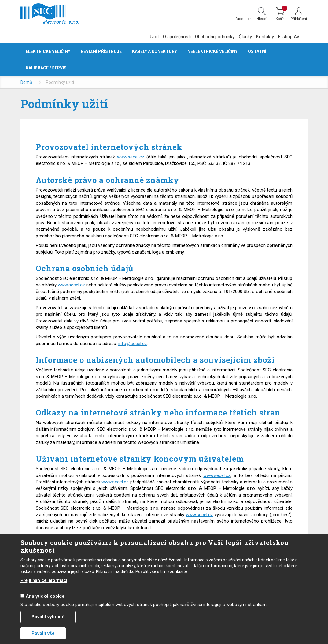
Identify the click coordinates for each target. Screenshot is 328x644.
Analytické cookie (45, 596)
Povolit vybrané (48, 617)
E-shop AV (289, 37)
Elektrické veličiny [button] (48, 51)
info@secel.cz (133, 344)
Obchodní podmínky (215, 37)
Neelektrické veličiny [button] (212, 51)
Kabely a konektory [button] (155, 51)
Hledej (262, 19)
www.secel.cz (131, 157)
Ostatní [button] (257, 51)
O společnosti (177, 37)
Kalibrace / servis (46, 68)
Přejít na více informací (44, 580)
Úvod (154, 37)
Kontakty (265, 37)
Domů (26, 82)
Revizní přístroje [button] (101, 51)
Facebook (243, 19)
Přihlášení (299, 19)
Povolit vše (43, 633)
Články (245, 37)
